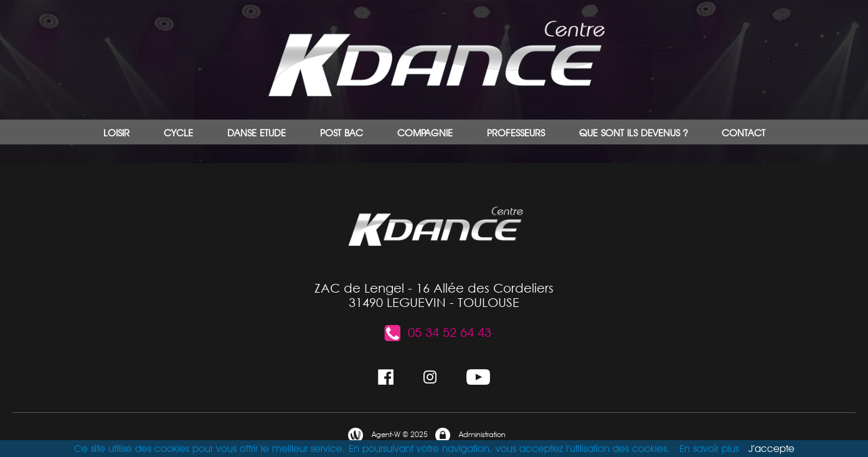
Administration (470, 435)
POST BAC (342, 133)
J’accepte (771, 449)
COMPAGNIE (425, 133)
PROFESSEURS (516, 133)
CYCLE (178, 133)
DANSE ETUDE (257, 133)
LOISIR (116, 133)
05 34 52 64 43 (437, 332)
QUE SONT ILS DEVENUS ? (633, 133)
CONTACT (743, 133)
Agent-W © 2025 (387, 435)
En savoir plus (709, 449)
